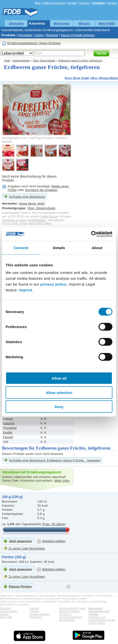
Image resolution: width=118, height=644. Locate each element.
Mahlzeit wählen (54, 541)
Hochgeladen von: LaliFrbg (21, 138)
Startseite (16, 23)
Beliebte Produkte (69, 611)
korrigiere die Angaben (41, 190)
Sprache (112, 3)
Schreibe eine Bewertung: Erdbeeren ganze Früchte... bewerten (55, 460)
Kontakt (72, 3)
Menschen (62, 23)
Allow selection (59, 392)
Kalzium (9, 423)
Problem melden (54, 138)
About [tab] (97, 248)
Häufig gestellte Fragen (72, 608)
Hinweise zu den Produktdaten (24, 220)
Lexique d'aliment (40, 614)
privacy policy (54, 284)
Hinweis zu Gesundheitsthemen (71, 616)
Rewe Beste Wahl (77, 78)
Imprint (26, 290)
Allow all (59, 378)
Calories (34, 611)
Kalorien (34, 608)
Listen (39, 35)
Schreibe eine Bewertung (27, 197)
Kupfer (8, 432)
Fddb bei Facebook (54, 3)
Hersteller (25, 35)
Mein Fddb (107, 23)
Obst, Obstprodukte (44, 61)
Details (7, 142)
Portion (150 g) (14, 557)
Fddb (7, 61)
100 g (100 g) (12, 497)
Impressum (95, 608)
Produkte (9, 35)
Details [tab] (59, 248)
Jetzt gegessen (20, 541)
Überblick (5, 608)
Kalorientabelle (41, 23)
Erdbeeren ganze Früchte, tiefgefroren (80, 61)
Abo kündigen (67, 620)
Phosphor (10, 428)
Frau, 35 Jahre (54, 524)
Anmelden (98, 3)
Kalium (8, 419)
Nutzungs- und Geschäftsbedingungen (102, 618)
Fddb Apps (36, 617)
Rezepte (52, 35)
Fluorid (8, 437)
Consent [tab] (21, 248)
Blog (37, 3)
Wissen (84, 23)
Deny (59, 407)
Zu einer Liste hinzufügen (27, 548)
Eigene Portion (20, 587)
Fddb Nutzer (49, 216)
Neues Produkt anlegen (78, 35)
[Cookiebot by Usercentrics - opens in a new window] (91, 234)
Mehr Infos (62, 481)
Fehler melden (97, 623)
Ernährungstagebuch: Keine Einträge (34, 43)
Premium (84, 3)
